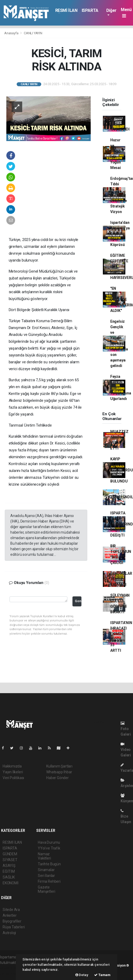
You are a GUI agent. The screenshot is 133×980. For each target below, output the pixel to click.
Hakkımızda (12, 766)
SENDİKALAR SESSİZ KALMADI (121, 579)
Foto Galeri (126, 729)
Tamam (102, 975)
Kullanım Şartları (59, 766)
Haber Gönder (58, 778)
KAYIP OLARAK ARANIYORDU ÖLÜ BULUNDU (122, 470)
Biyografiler (12, 921)
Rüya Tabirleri (14, 927)
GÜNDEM (10, 854)
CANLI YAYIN (33, 33)
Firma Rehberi (49, 881)
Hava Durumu (49, 842)
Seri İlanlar (46, 876)
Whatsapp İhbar (59, 772)
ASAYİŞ (9, 866)
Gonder (78, 601)
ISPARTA (90, 10)
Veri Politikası (13, 778)
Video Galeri (126, 750)
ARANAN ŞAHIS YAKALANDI (120, 124)
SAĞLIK (9, 877)
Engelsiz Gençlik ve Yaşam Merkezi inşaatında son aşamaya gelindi (119, 344)
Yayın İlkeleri (13, 772)
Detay (82, 975)
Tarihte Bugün (49, 864)
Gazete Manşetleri (46, 889)
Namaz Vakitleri (44, 856)
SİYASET (10, 860)
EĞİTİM (9, 871)
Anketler (10, 915)
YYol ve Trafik (49, 848)
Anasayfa (12, 33)
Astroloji (9, 933)
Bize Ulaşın (126, 816)
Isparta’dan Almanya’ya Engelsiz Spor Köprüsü (120, 234)
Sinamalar (46, 870)
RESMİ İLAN (66, 10)
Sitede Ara (11, 910)
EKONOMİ (11, 883)
